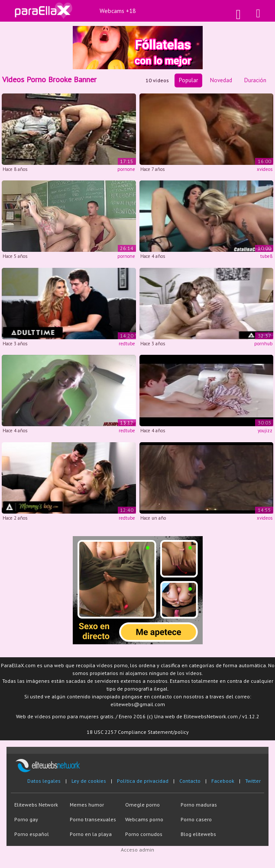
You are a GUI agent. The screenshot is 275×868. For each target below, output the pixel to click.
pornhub (263, 344)
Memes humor (87, 805)
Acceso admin (137, 850)
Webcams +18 (118, 11)
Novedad (221, 80)
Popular (188, 80)
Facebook (223, 781)
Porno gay (26, 819)
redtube (127, 344)
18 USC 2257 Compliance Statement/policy (138, 732)
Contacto (190, 781)
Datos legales (44, 781)
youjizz (265, 431)
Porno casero (196, 819)
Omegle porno (142, 805)
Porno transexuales (93, 819)
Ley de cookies (89, 781)
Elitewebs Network (36, 805)
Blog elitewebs (198, 834)
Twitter (253, 781)
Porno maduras (199, 805)
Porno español (32, 834)
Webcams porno (144, 819)
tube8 (266, 256)
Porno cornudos (144, 834)
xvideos (265, 169)
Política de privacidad (143, 781)
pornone (126, 169)
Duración (255, 80)
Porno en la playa (91, 834)
